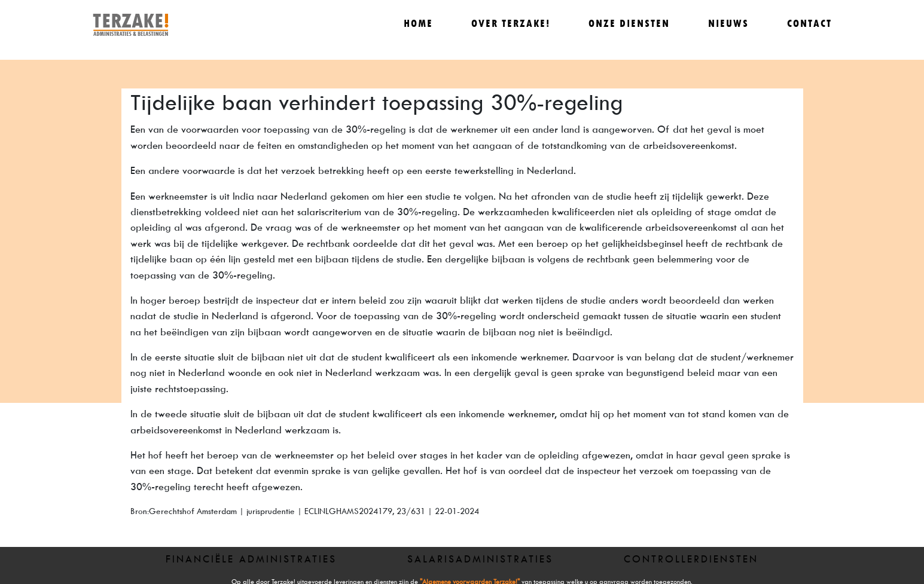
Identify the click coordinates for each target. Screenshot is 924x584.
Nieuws (728, 24)
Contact (809, 24)
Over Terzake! (511, 24)
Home (418, 24)
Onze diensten (629, 24)
